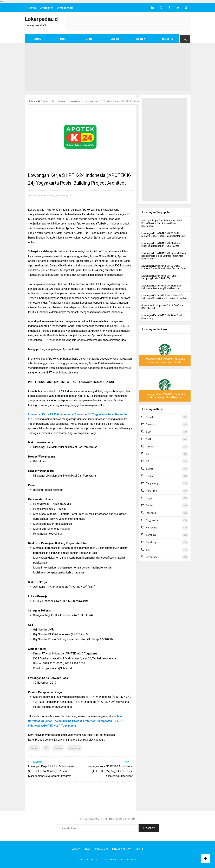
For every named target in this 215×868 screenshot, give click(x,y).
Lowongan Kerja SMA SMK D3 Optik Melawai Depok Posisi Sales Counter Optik (164, 267)
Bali (148, 550)
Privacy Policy (122, 849)
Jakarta (150, 447)
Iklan (87, 849)
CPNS (89, 39)
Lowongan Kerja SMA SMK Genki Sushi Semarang (162, 317)
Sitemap (31, 8)
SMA (149, 439)
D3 (148, 461)
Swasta (115, 39)
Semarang (152, 557)
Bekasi (150, 476)
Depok (149, 505)
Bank (63, 39)
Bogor (149, 498)
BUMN (37, 39)
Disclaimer (46, 8)
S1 (46, 748)
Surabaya (151, 535)
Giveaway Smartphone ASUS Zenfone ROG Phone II (162, 307)
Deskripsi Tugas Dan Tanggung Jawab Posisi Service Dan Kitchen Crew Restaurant (162, 223)
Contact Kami (65, 8)
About (76, 849)
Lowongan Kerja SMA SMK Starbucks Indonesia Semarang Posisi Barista (161, 287)
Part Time (151, 491)
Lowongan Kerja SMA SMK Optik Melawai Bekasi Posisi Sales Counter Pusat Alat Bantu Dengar (164, 256)
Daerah (141, 39)
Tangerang (152, 483)
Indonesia (151, 513)
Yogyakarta (74, 748)
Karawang (152, 528)
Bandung (151, 542)
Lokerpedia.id (107, 859)
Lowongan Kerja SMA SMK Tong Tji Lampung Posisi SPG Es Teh (160, 277)
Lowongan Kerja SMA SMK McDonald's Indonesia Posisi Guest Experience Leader (164, 297)
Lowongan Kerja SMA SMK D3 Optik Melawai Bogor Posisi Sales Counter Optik (164, 235)
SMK (149, 432)
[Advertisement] (108, 67)
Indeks (139, 849)
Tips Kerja (167, 39)
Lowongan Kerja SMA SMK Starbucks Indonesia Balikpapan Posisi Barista (161, 245)
